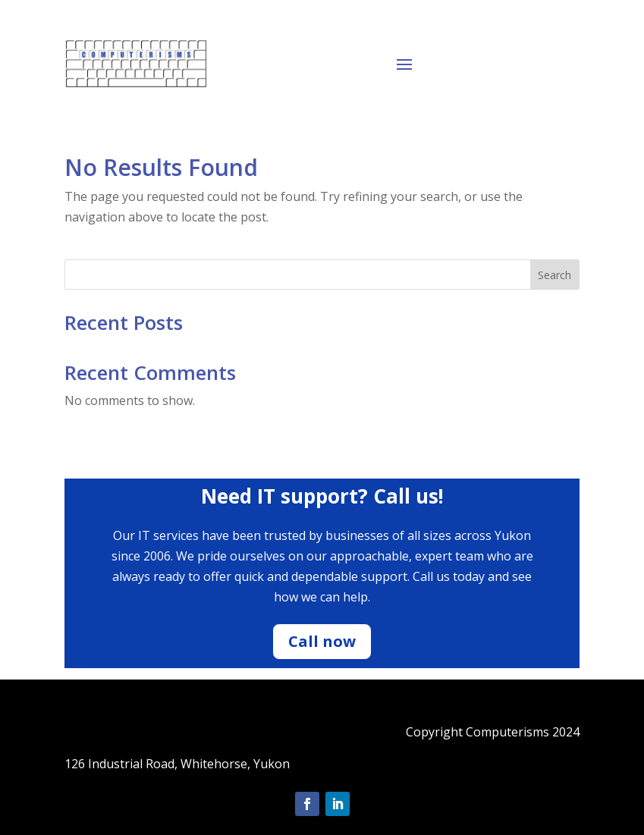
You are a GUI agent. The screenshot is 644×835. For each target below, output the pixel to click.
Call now (322, 641)
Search (554, 275)
